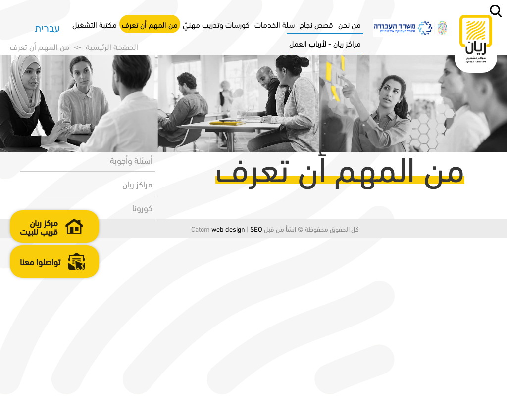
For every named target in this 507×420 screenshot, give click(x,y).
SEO (235, 410)
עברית (47, 27)
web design (207, 410)
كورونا (139, 389)
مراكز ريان (134, 365)
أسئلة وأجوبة (128, 342)
